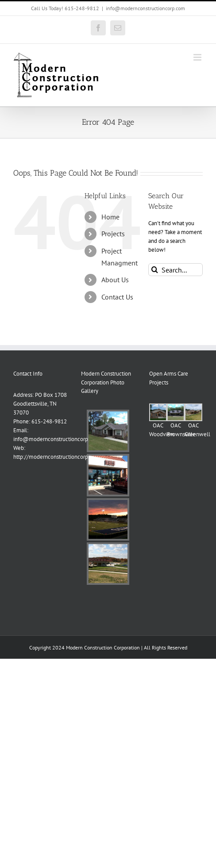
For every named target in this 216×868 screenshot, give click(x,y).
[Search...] (175, 270)
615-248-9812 (49, 421)
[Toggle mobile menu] (198, 57)
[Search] (155, 270)
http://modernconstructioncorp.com (57, 457)
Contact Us (117, 297)
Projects (113, 234)
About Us (115, 280)
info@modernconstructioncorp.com (145, 8)
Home (110, 217)
